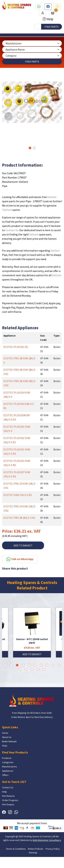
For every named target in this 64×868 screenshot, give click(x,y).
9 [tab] (53, 665)
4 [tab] (23, 665)
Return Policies (36, 849)
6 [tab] (35, 665)
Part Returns (8, 796)
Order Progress (10, 800)
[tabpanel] (32, 102)
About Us (7, 737)
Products (7, 758)
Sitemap (33, 853)
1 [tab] (30, 148)
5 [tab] (29, 665)
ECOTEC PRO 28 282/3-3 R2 (19, 518)
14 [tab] (38, 669)
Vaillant (52, 197)
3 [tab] (17, 665)
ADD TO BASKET (23, 545)
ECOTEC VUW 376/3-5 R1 (18, 495)
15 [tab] (44, 669)
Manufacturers (9, 767)
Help (50, 19)
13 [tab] (32, 669)
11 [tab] (20, 669)
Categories (8, 762)
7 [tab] (41, 665)
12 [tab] (26, 669)
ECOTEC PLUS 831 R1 (16, 347)
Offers (5, 775)
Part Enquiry (8, 804)
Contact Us (12, 230)
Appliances (8, 771)
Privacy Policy (53, 849)
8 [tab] (47, 665)
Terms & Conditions (16, 849)
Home (5, 733)
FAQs (5, 746)
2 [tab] (34, 148)
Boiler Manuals (9, 741)
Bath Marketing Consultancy (47, 840)
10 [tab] (59, 665)
